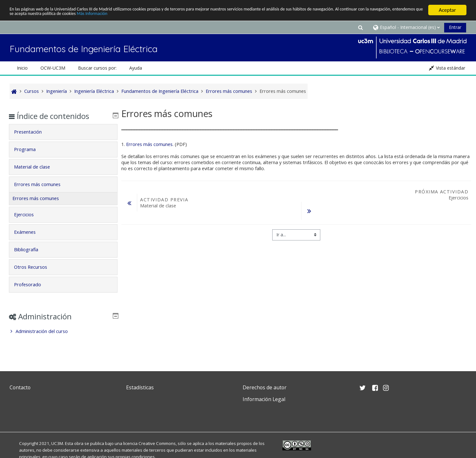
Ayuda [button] (136, 68)
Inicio (22, 68)
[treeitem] (63, 331)
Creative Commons (157, 443)
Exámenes (30, 232)
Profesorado (32, 285)
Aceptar (447, 10)
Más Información (212, 15)
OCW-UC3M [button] (53, 68)
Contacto (20, 387)
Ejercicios (29, 215)
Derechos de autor (265, 387)
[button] (361, 27)
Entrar (455, 27)
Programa (30, 149)
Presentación (33, 132)
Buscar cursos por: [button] (97, 68)
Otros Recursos (35, 267)
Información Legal (264, 399)
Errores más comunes (149, 144)
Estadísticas (140, 387)
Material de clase (37, 167)
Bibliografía (31, 250)
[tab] (63, 132)
